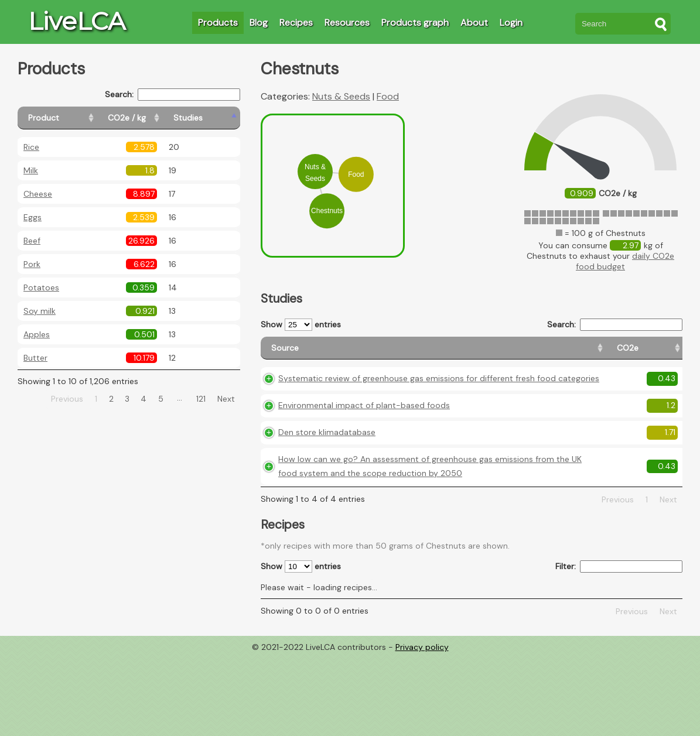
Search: (173, 95)
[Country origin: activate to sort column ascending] (523, 353)
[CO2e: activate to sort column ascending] (472, 353)
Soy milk (40, 311)
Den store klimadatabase (327, 484)
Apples (37, 334)
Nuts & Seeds (341, 96)
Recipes (296, 23)
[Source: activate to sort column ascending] (356, 353)
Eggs (33, 217)
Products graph (415, 23)
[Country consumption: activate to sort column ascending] (594, 353)
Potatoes (41, 287)
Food (388, 96)
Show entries (301, 325)
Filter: (619, 647)
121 (201, 399)
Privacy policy (422, 727)
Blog (259, 23)
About (474, 23)
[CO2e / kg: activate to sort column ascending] (156, 118)
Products (218, 23)
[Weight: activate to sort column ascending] (659, 353)
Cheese (38, 194)
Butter (35, 358)
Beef (32, 241)
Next (226, 399)
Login (511, 23)
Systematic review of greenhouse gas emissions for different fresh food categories (351, 403)
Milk (31, 170)
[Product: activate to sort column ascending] (71, 118)
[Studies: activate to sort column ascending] (215, 118)
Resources (347, 23)
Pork (32, 264)
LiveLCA (77, 21)
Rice (31, 147)
